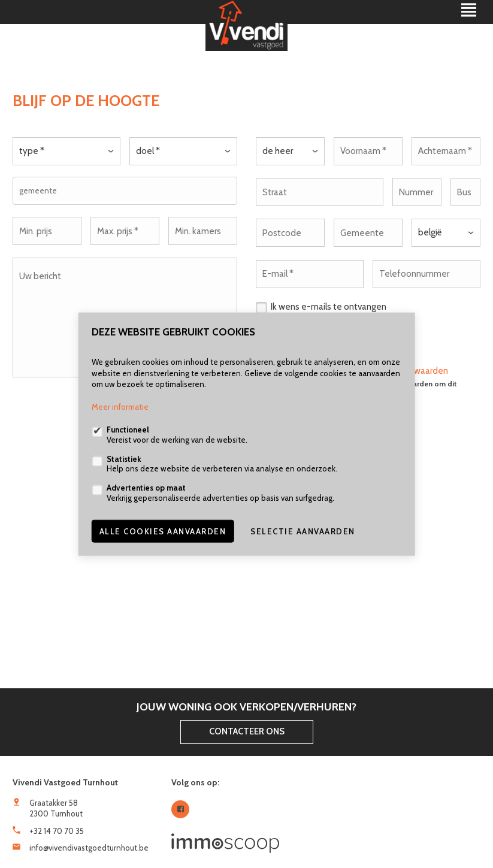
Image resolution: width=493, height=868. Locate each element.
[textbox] (128, 190)
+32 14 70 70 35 (57, 831)
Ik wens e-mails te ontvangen (329, 304)
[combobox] (125, 190)
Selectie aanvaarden (303, 531)
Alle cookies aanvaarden (163, 531)
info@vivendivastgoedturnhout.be (89, 848)
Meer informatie (120, 407)
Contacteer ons (247, 731)
